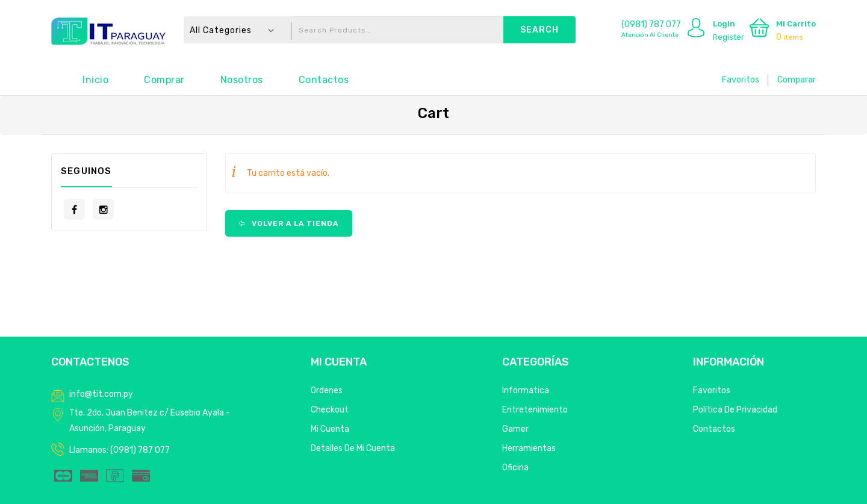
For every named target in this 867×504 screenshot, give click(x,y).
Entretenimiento (535, 410)
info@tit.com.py (101, 394)
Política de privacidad (735, 410)
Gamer (515, 429)
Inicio (95, 80)
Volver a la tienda (294, 223)
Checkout (330, 410)
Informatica (526, 390)
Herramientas (529, 448)
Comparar (797, 80)
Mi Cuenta (330, 429)
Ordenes (327, 390)
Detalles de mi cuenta (353, 448)
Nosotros (242, 80)
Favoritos (741, 80)
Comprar (164, 80)
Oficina (515, 468)
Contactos (324, 80)
